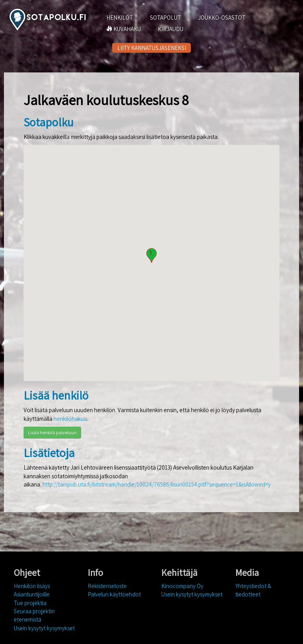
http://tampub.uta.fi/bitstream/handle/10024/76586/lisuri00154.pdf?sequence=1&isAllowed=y (157, 484)
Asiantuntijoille (32, 594)
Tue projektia (30, 603)
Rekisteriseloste (107, 586)
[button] (151, 255)
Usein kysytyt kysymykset (44, 628)
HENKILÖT (120, 18)
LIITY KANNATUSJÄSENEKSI (152, 48)
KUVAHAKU (124, 29)
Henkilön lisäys (32, 586)
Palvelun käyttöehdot (114, 594)
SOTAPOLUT (165, 18)
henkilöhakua (70, 419)
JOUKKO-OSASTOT (222, 18)
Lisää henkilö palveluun (52, 432)
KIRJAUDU (171, 29)
